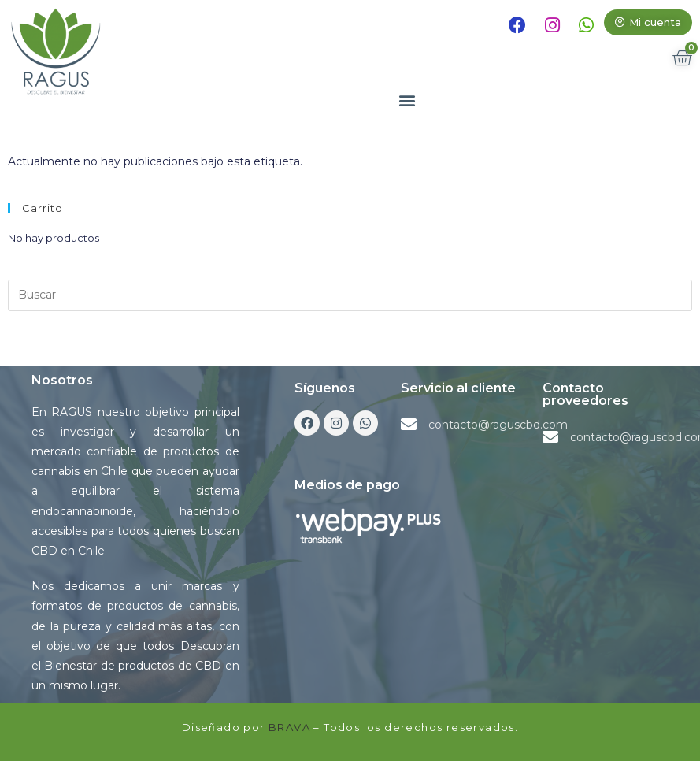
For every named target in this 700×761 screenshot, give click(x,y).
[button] (648, 22)
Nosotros (62, 380)
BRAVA (289, 727)
